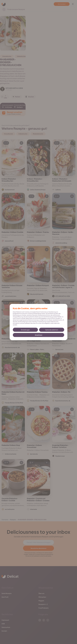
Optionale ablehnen (52, 330)
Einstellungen (25, 330)
